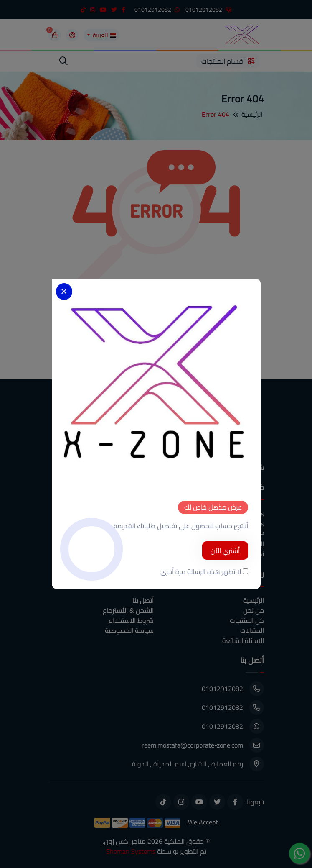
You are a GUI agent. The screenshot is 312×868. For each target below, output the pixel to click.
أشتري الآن (225, 551)
